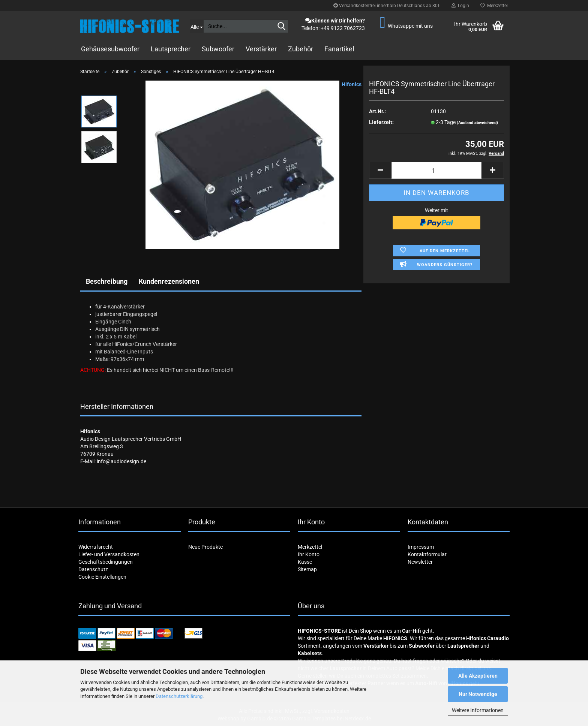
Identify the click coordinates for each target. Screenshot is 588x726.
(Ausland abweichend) (477, 123)
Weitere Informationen (478, 710)
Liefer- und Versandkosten (109, 554)
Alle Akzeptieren (478, 676)
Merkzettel (494, 6)
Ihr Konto (309, 554)
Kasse (305, 562)
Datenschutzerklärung (179, 696)
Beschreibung (107, 281)
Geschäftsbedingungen (106, 562)
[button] (380, 170)
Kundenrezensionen (169, 281)
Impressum (421, 547)
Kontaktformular (427, 554)
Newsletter (420, 562)
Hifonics (352, 84)
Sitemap (307, 569)
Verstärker (261, 49)
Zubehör (301, 49)
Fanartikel (339, 49)
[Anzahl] (436, 170)
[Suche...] (197, 26)
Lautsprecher (171, 49)
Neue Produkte (205, 547)
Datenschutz (93, 569)
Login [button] (460, 6)
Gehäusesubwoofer (110, 49)
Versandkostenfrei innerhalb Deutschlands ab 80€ (387, 6)
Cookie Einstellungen (102, 577)
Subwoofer (218, 49)
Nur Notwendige (478, 694)
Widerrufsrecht (96, 547)
